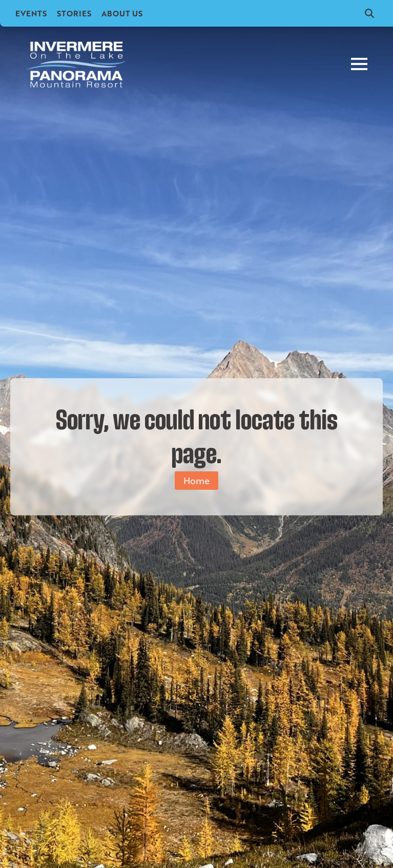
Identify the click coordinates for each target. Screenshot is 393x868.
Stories (74, 13)
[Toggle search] (369, 13)
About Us (122, 13)
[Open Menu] (359, 64)
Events (31, 13)
